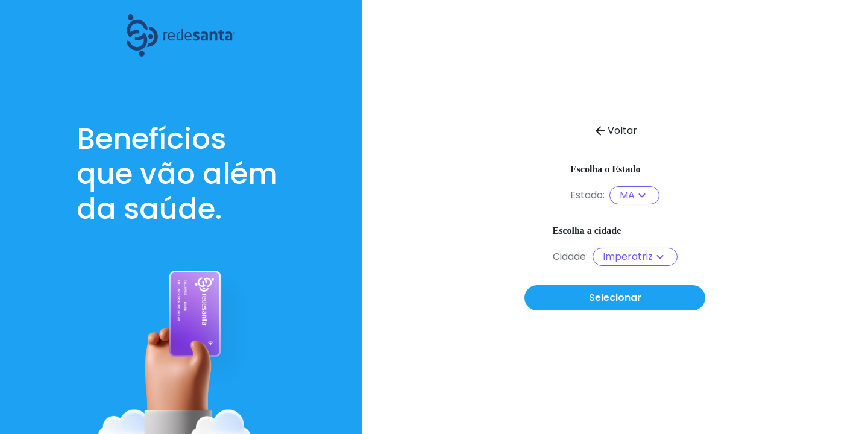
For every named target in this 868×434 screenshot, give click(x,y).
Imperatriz (635, 257)
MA (634, 195)
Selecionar (615, 297)
